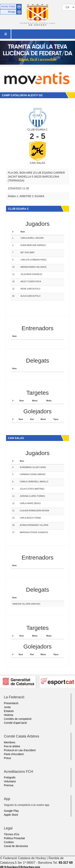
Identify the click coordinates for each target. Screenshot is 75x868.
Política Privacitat (14, 838)
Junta (7, 707)
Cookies (9, 842)
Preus (7, 758)
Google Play (11, 811)
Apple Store (11, 815)
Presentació (11, 703)
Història (8, 715)
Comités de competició (18, 719)
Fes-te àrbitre (12, 746)
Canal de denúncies (16, 846)
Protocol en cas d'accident (20, 750)
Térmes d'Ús (12, 834)
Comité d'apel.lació (15, 723)
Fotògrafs (10, 777)
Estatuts (9, 711)
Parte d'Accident (14, 754)
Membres (10, 742)
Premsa (9, 785)
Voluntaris (10, 781)
